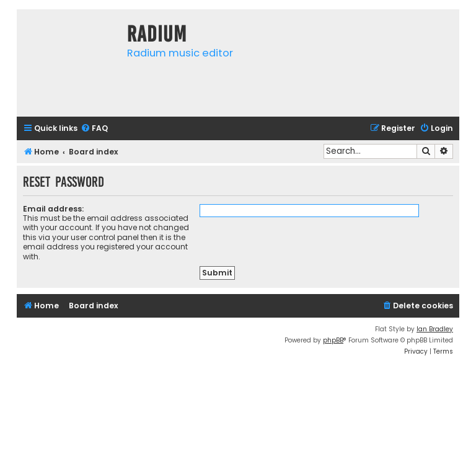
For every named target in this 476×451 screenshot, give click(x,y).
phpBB (333, 340)
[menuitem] (94, 129)
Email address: (53, 209)
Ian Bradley (435, 329)
